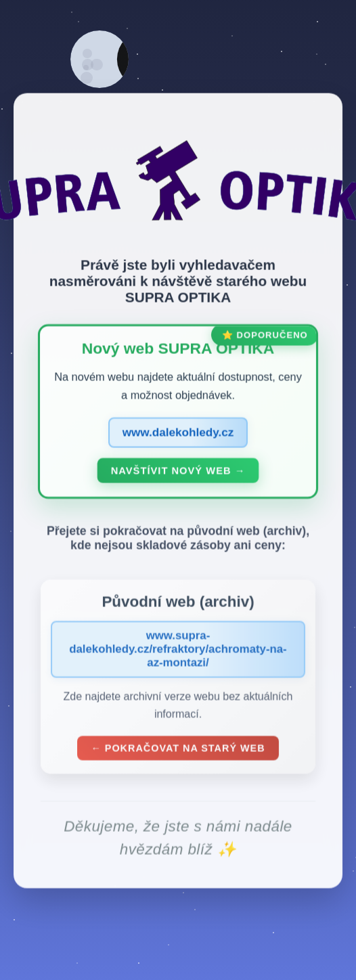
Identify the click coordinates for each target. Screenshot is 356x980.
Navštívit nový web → (178, 473)
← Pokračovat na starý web (178, 750)
